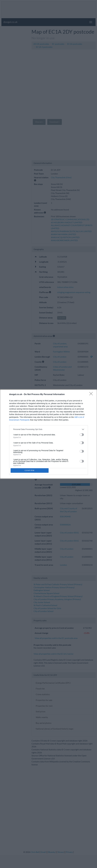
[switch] (82, 435)
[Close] (92, 395)
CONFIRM (30, 470)
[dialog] (48, 434)
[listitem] (49, 429)
